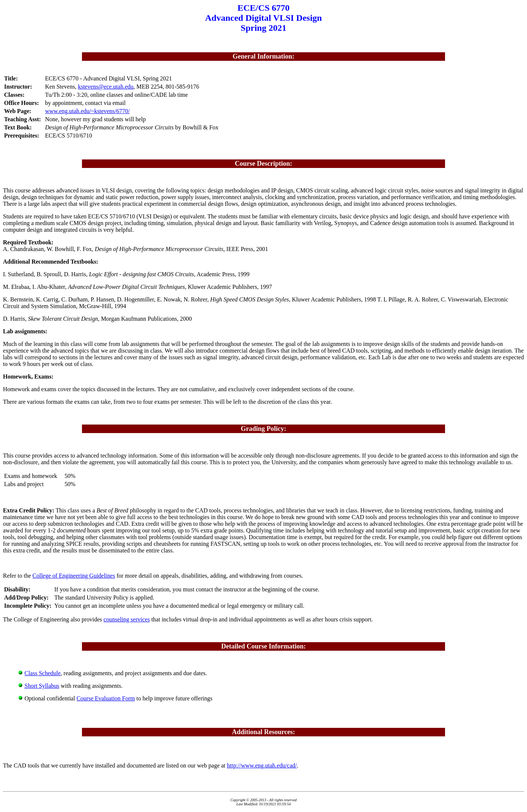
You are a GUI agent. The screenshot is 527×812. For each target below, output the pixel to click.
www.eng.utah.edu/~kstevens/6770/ (88, 111)
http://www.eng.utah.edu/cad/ (262, 765)
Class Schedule (42, 673)
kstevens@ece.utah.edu (106, 87)
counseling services (127, 619)
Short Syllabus (42, 686)
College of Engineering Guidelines (74, 576)
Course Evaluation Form (106, 698)
